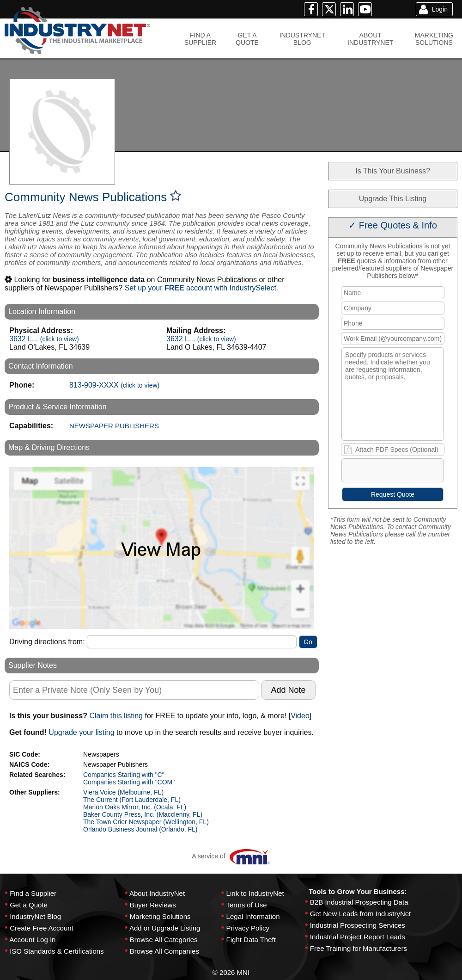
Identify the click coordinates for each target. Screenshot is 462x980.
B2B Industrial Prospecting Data (359, 902)
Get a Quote (29, 905)
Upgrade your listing (81, 732)
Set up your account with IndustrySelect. (202, 288)
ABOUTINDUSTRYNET (370, 39)
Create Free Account (42, 928)
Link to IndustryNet (255, 893)
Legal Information (253, 916)
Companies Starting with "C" (124, 775)
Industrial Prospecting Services (358, 925)
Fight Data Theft (251, 940)
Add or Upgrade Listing (165, 928)
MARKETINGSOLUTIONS (434, 39)
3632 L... (44, 339)
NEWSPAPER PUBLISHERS (114, 426)
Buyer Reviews (153, 905)
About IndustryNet (157, 893)
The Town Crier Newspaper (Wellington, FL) (146, 822)
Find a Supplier (33, 893)
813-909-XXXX (114, 385)
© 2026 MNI (231, 972)
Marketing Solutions (160, 916)
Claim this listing (116, 716)
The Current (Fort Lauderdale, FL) (132, 800)
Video (300, 716)
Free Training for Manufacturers (359, 948)
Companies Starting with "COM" (129, 782)
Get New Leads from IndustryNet (360, 914)
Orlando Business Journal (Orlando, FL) (140, 829)
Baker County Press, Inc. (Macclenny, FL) (143, 814)
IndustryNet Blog (35, 916)
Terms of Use (246, 905)
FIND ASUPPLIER (200, 39)
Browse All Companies (164, 951)
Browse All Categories (164, 940)
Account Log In (32, 940)
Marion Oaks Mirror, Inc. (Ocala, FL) (135, 807)
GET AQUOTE (247, 39)
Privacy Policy (248, 928)
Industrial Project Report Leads (358, 937)
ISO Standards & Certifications (57, 951)
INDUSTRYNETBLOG (302, 39)
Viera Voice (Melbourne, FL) (123, 792)
